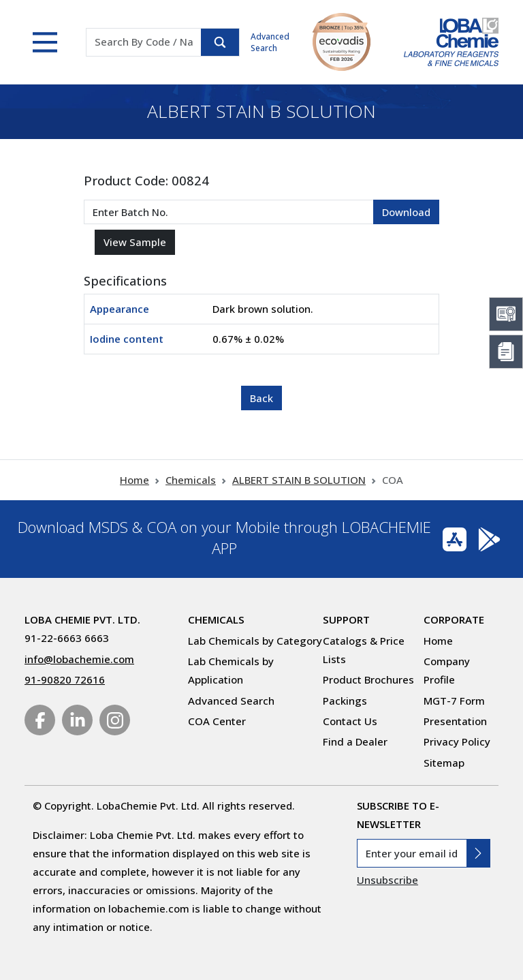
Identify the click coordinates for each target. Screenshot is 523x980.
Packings (345, 701)
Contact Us (350, 721)
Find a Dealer (355, 741)
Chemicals (191, 480)
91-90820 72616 (65, 679)
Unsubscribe (387, 880)
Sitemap (444, 763)
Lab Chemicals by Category (255, 641)
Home (134, 480)
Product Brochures (368, 679)
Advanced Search (270, 42)
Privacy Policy (457, 741)
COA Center (217, 721)
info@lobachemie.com (79, 659)
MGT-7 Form (454, 701)
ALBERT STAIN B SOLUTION (299, 480)
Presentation (455, 721)
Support (346, 619)
